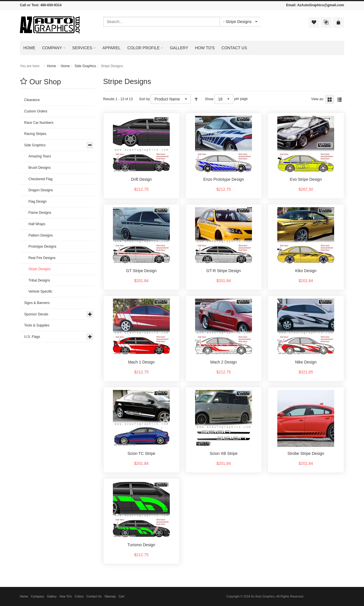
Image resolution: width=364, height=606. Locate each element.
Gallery (52, 596)
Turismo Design (141, 545)
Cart (121, 596)
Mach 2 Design (224, 362)
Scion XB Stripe (224, 453)
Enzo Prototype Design (224, 179)
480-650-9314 (51, 5)
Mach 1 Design (141, 362)
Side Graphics (85, 66)
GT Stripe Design (141, 271)
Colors (79, 596)
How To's (66, 596)
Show (209, 99)
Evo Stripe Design (306, 179)
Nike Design (306, 362)
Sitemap (110, 596)
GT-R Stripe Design (224, 271)
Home (51, 66)
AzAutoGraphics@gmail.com (321, 5)
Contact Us (94, 596)
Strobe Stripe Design (306, 453)
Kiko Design (306, 271)
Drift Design (141, 179)
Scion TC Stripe (141, 453)
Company (38, 596)
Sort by (144, 99)
